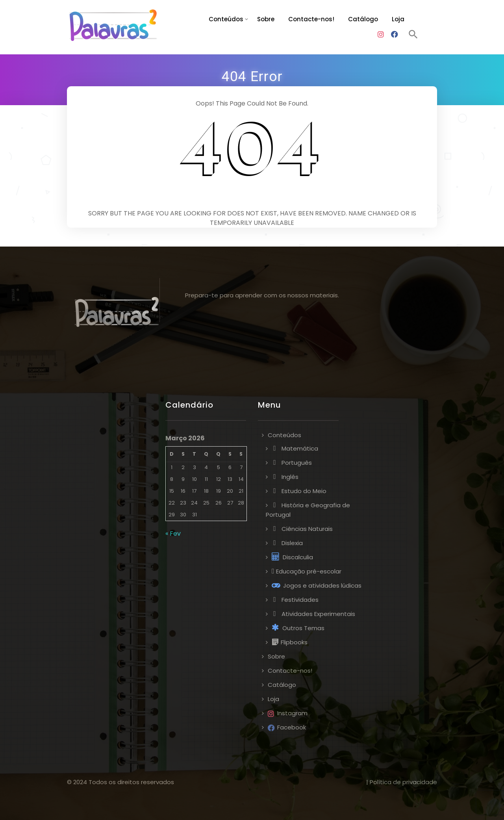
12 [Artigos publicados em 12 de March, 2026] (219, 479)
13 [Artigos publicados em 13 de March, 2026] (230, 479)
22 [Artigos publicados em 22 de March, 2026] (172, 503)
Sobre (266, 19)
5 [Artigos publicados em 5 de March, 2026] (219, 467)
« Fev (173, 533)
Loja (398, 19)
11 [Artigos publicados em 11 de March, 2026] (206, 479)
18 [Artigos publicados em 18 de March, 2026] (206, 491)
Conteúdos (226, 19)
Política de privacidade (403, 782)
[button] (413, 35)
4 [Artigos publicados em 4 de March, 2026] (206, 467)
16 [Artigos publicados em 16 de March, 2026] (183, 491)
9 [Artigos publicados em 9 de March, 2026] (183, 479)
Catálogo (363, 19)
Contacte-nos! (311, 19)
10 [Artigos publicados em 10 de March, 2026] (195, 479)
